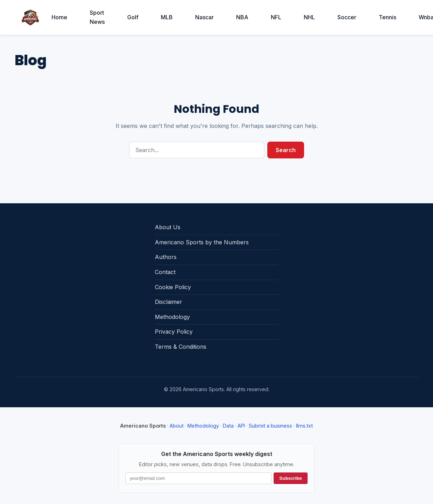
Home (59, 17)
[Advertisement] (350, 264)
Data (228, 426)
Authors (166, 257)
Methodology (172, 317)
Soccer (347, 17)
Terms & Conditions (181, 347)
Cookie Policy (173, 287)
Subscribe (290, 478)
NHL (309, 17)
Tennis (387, 17)
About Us (168, 227)
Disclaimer (169, 302)
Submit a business (270, 426)
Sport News (97, 17)
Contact (165, 272)
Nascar (204, 17)
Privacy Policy (174, 332)
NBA (242, 17)
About (177, 426)
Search (286, 150)
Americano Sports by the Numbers (202, 242)
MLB (167, 17)
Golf (133, 17)
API (241, 426)
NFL (276, 17)
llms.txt (304, 426)
